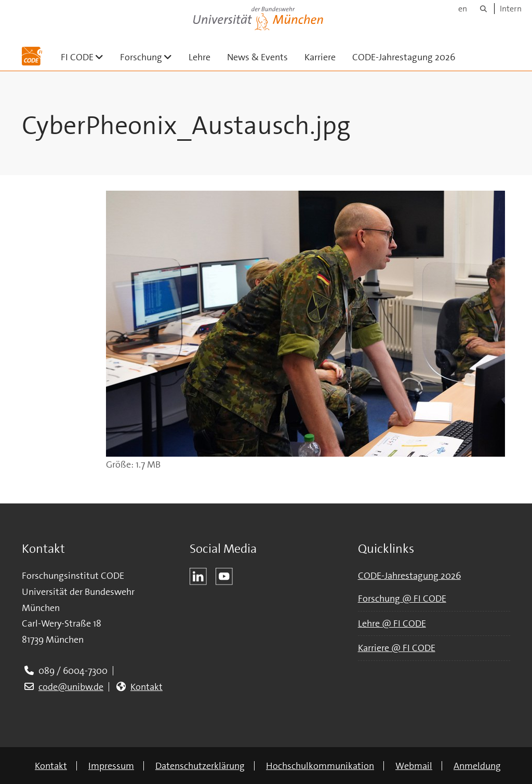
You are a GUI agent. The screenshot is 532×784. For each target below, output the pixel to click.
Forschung (150, 57)
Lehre (199, 57)
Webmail (414, 766)
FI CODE (86, 57)
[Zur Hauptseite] (32, 56)
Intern (511, 9)
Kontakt (147, 687)
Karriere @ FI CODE (397, 648)
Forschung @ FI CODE (402, 599)
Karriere (320, 57)
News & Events (257, 57)
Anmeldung (477, 766)
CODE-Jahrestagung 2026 (404, 57)
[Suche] (483, 9)
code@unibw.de (71, 687)
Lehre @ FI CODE (392, 623)
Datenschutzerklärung (200, 766)
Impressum (111, 766)
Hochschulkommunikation (320, 766)
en (463, 9)
